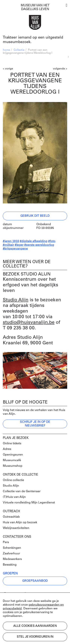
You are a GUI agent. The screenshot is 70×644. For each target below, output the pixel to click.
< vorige (8, 69)
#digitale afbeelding (34, 241)
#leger (19, 245)
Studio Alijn (16, 300)
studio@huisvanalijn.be (29, 323)
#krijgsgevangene (15, 249)
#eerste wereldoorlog (39, 245)
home (6, 50)
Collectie (19, 50)
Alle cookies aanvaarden (35, 626)
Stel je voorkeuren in (35, 637)
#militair (8, 245)
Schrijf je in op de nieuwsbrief (35, 424)
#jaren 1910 (11, 241)
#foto (52, 241)
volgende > (60, 69)
